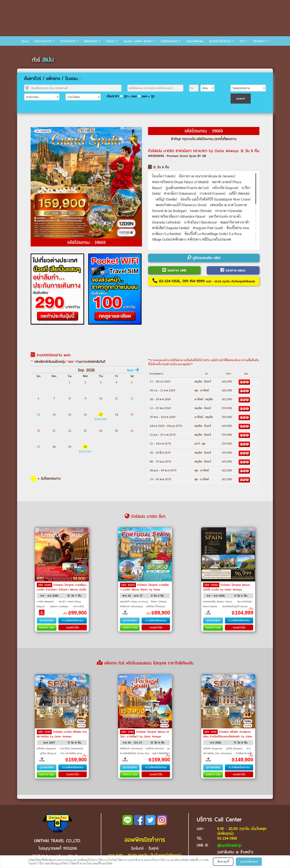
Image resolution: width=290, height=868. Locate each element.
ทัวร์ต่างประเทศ (43, 41)
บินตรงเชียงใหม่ (195, 41)
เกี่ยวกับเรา (259, 41)
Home (25, 41)
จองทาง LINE (174, 270)
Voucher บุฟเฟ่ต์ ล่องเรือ (138, 41)
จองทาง (233, 270)
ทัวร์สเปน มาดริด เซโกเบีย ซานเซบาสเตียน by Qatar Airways (62, 734)
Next (133, 370)
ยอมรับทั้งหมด (249, 862)
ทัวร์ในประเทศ (67, 41)
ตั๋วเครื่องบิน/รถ (169, 41)
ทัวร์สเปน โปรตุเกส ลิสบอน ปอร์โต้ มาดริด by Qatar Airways (227, 587)
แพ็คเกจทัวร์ (91, 41)
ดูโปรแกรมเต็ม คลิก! (204, 258)
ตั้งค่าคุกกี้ (223, 862)
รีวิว (242, 41)
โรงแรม (110, 41)
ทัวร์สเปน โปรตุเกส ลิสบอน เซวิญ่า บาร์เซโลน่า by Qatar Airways (144, 734)
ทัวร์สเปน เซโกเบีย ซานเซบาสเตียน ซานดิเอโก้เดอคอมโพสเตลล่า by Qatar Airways (228, 736)
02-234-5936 (227, 838)
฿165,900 (101, 419)
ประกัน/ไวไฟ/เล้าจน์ (220, 41)
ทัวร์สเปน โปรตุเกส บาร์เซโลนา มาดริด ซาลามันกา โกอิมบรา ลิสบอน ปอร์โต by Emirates (62, 589)
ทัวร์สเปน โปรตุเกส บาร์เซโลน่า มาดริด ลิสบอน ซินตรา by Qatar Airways (144, 589)
